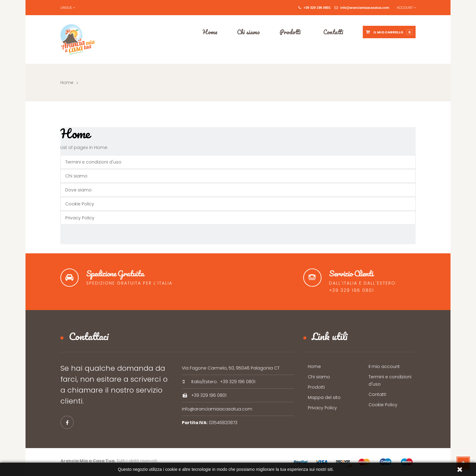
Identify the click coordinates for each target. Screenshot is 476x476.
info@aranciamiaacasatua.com (362, 8)
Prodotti (316, 387)
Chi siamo (76, 176)
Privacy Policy (80, 218)
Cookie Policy (80, 204)
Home (67, 83)
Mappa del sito (324, 397)
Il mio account (384, 366)
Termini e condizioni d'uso (93, 162)
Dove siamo (78, 190)
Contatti (377, 394)
